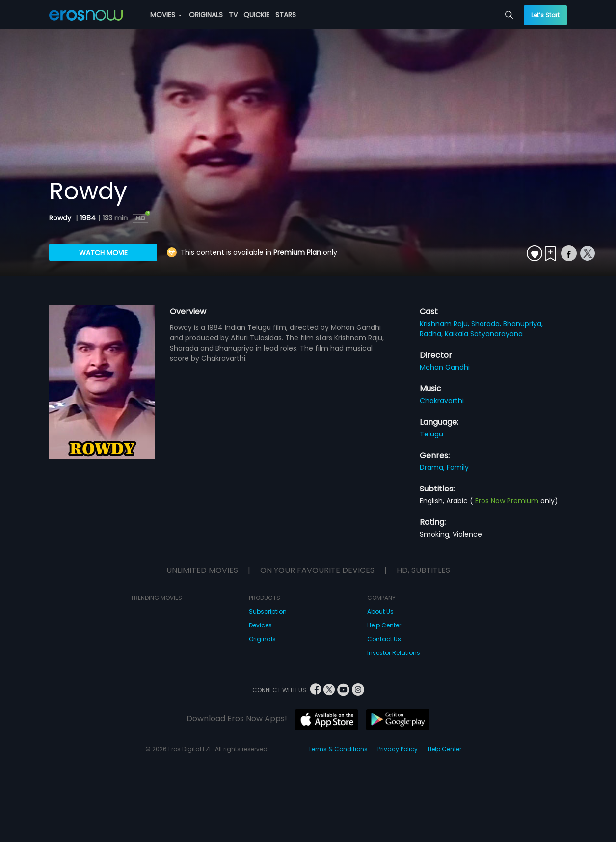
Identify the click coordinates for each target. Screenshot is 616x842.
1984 (88, 218)
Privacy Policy (398, 749)
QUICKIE (256, 15)
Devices (260, 625)
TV (233, 15)
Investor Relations (394, 653)
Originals (262, 639)
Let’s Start (545, 15)
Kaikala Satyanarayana (484, 334)
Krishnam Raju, (445, 324)
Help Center (384, 625)
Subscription (268, 611)
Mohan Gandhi (445, 367)
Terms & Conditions (338, 749)
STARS (286, 15)
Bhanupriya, (523, 324)
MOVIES (166, 15)
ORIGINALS (206, 15)
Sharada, (487, 324)
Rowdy (61, 218)
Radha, (432, 334)
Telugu (431, 434)
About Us (380, 611)
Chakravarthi (442, 401)
